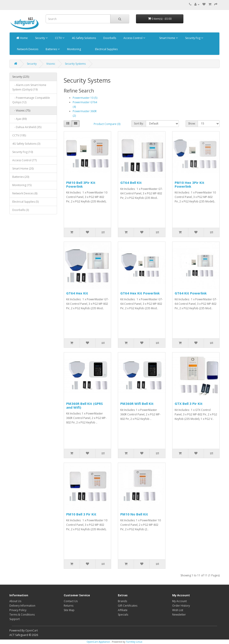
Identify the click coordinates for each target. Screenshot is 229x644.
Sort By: (139, 123)
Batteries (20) (21, 177)
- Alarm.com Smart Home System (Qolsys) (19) (29, 87)
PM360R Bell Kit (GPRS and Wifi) (85, 405)
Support (15, 619)
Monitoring (74, 49)
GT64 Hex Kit (77, 293)
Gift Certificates (128, 606)
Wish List (178, 610)
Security (41, 38)
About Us (15, 601)
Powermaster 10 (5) (85, 98)
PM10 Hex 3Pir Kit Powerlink (190, 184)
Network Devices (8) (25, 193)
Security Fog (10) (23, 152)
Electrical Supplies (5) (25, 202)
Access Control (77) (24, 160)
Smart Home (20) (23, 169)
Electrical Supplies (106, 49)
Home (22, 38)
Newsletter (179, 615)
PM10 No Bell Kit (134, 514)
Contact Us (71, 601)
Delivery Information (22, 606)
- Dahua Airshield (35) (27, 127)
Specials (123, 615)
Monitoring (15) (22, 185)
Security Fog (194, 38)
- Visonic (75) (21, 111)
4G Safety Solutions (84, 38)
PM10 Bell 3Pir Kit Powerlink (81, 184)
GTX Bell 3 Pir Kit (189, 404)
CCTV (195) (19, 135)
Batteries (52, 49)
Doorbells (109, 38)
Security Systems (75, 64)
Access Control (134, 38)
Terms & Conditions (22, 615)
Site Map (69, 610)
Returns (69, 606)
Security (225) (21, 77)
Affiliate (123, 610)
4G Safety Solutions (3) (26, 144)
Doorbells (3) (21, 210)
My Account (179, 601)
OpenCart (32, 630)
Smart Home (168, 38)
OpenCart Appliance (98, 642)
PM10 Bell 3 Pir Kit (81, 514)
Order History (181, 606)
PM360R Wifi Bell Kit (137, 404)
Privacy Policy (18, 610)
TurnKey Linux (134, 642)
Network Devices (27, 49)
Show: (192, 123)
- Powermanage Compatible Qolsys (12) (31, 100)
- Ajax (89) (19, 119)
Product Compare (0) (107, 124)
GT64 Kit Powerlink (191, 293)
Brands (122, 601)
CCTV (59, 38)
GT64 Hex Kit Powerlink (140, 293)
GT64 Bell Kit (131, 182)
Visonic (51, 64)
